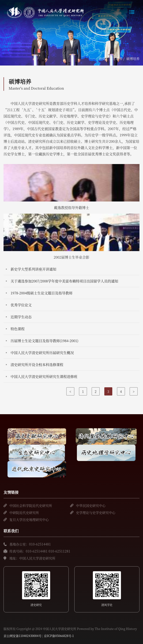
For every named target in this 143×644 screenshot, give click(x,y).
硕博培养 (133, 59)
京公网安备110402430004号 (23, 636)
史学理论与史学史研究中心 (96, 512)
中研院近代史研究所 (24, 512)
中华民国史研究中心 (91, 505)
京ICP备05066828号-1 (59, 636)
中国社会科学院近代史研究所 (31, 505)
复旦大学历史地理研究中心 (29, 520)
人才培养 (116, 59)
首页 (102, 59)
